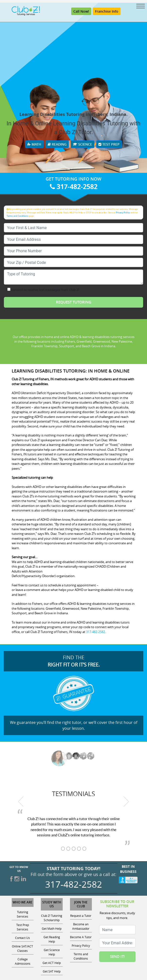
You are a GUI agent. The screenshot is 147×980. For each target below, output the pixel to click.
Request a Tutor (81, 916)
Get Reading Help (52, 939)
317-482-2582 (74, 186)
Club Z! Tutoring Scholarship (52, 918)
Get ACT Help (52, 963)
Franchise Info (107, 11)
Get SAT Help (52, 971)
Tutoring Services (22, 914)
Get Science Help (52, 952)
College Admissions (23, 961)
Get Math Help (52, 928)
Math (34, 144)
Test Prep (109, 144)
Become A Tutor (81, 937)
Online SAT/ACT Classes (22, 948)
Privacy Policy (123, 212)
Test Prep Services (23, 927)
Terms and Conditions (17, 216)
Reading (57, 144)
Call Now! (81, 11)
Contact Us (22, 938)
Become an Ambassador (81, 926)
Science (82, 144)
